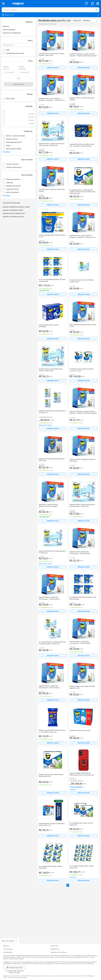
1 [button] (68, 885)
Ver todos (6, 152)
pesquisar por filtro (6, 44)
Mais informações (10, 941)
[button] (96, 10)
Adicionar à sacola (53, 68)
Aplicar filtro (18, 84)
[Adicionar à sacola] (53, 67)
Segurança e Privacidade (58, 952)
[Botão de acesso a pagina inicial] (47, 3)
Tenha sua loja (8, 949)
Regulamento (55, 949)
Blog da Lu (6, 946)
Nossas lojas (54, 946)
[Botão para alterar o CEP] (50, 15)
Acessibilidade (8, 952)
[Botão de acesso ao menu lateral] (3, 3)
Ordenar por (77, 21)
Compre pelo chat (15, 968)
